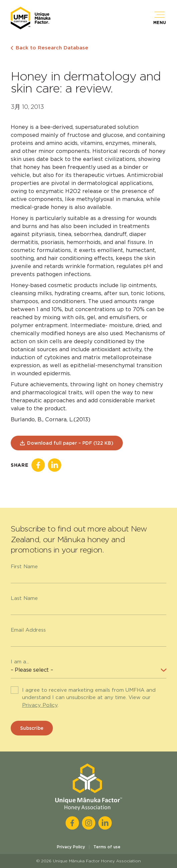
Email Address (28, 630)
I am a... (20, 662)
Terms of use (107, 847)
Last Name (24, 598)
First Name (24, 567)
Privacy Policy (40, 705)
